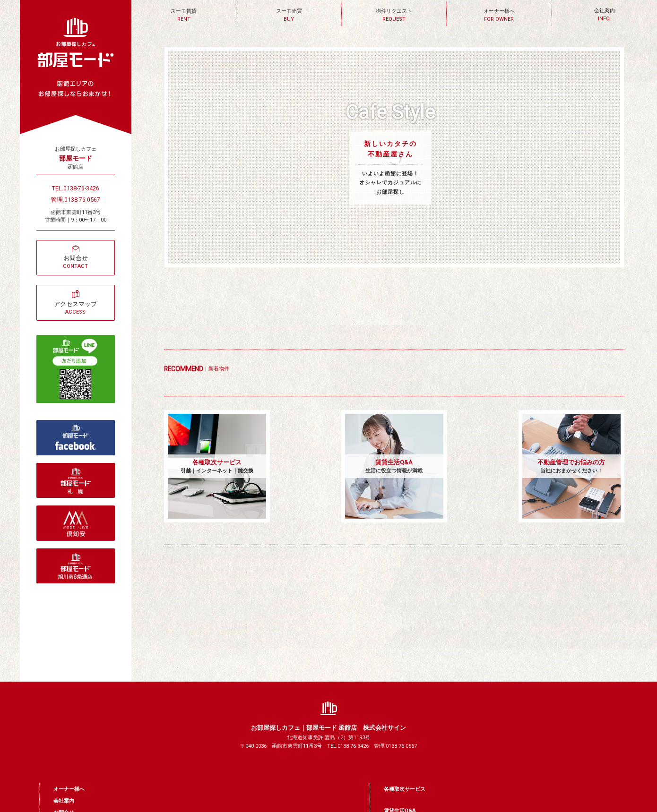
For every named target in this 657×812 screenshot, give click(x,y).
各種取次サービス (405, 789)
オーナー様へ (69, 789)
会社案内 (64, 801)
